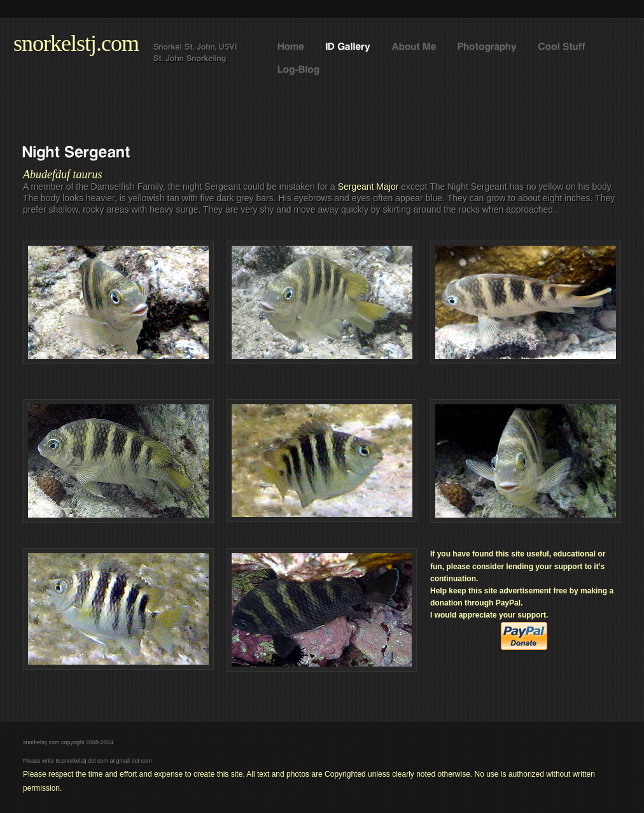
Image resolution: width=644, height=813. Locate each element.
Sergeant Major (368, 187)
